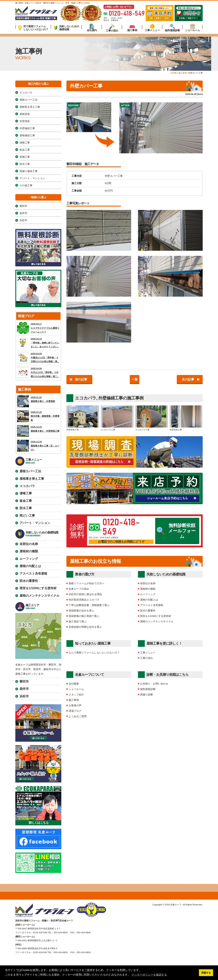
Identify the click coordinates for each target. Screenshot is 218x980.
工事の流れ (112, 28)
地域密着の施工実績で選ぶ (84, 616)
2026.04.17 (38, 328)
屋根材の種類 (148, 589)
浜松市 (23, 220)
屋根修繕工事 (27, 135)
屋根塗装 (25, 114)
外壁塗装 (25, 121)
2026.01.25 (38, 401)
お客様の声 (75, 705)
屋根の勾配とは (149, 600)
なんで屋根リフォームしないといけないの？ (94, 653)
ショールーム (192, 28)
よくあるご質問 (78, 716)
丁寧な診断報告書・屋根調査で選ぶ (89, 605)
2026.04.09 (38, 358)
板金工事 (25, 150)
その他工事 (26, 185)
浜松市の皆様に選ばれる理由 (85, 594)
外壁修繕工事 (111, 398)
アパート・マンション (32, 178)
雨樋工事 (25, 157)
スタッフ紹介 (76, 694)
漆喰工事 (25, 143)
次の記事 (188, 379)
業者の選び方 (85, 574)
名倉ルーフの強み (79, 589)
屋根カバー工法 (29, 100)
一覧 (135, 379)
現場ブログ (75, 711)
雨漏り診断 (147, 694)
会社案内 (92, 28)
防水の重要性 (148, 611)
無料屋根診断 (172, 28)
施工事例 (132, 28)
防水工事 (25, 164)
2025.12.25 (38, 431)
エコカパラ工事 (117, 418)
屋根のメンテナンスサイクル (157, 621)
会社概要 (74, 684)
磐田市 (23, 206)
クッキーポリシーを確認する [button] (149, 975)
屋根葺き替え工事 (30, 107)
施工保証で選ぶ (78, 621)
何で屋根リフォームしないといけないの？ (33, 28)
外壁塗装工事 (83, 418)
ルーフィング (148, 594)
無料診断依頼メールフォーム (176, 531)
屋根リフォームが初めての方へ (87, 583)
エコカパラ (86, 398)
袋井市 (23, 213)
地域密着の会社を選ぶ (81, 611)
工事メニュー (152, 28)
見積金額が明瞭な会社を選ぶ (85, 627)
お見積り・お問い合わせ (154, 684)
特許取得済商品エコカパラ (84, 600)
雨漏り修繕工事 (29, 171)
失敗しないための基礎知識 (66, 28)
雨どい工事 (27, 516)
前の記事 (81, 379)
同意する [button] (206, 973)
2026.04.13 (38, 343)
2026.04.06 (38, 372)
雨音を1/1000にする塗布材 (156, 616)
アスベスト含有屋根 (152, 605)
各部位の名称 (148, 583)
